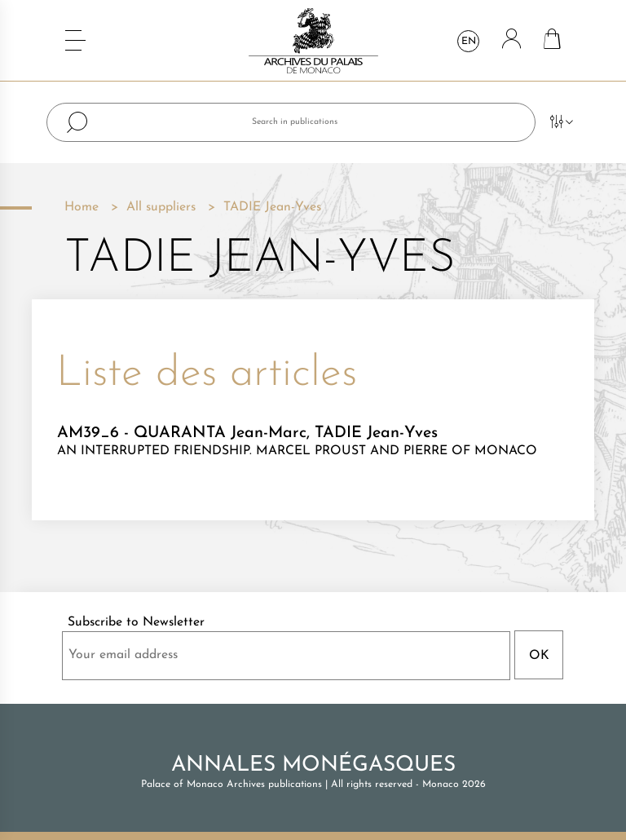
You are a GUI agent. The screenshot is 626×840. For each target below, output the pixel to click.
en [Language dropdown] (469, 42)
